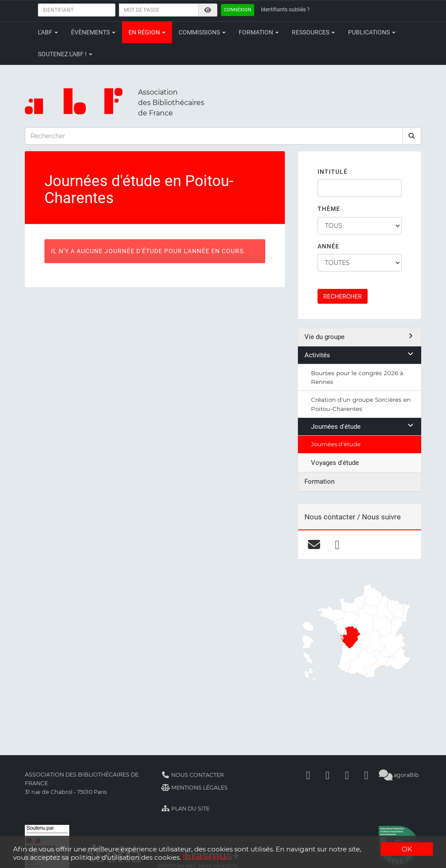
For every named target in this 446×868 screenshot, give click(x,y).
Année (328, 246)
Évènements (93, 32)
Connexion (238, 10)
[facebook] (337, 544)
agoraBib (399, 775)
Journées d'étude (363, 426)
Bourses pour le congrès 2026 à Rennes (357, 377)
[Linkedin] (328, 775)
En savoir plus (205, 857)
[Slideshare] (366, 775)
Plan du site (185, 809)
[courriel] (314, 544)
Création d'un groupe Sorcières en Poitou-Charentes (361, 404)
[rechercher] (412, 136)
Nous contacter (193, 775)
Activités (360, 355)
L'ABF (48, 32)
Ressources (313, 32)
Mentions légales (194, 788)
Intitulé (333, 172)
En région (147, 32)
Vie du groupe (360, 337)
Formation (259, 32)
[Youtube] (347, 775)
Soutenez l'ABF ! (65, 54)
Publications (372, 32)
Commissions (202, 32)
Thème (329, 209)
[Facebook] (308, 775)
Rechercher (343, 296)
